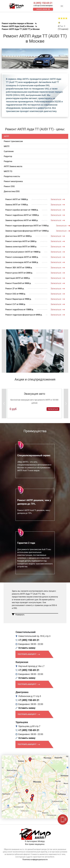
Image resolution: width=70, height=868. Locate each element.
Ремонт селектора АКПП (16, 241)
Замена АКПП (12, 205)
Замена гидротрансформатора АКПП (22, 231)
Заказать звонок (42, 9)
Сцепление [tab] (9, 151)
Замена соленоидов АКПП (17, 262)
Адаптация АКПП (13, 278)
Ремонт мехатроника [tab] (13, 181)
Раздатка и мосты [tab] (12, 176)
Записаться (56, 199)
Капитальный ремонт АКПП (18, 252)
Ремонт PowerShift (14, 283)
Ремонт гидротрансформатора (19, 315)
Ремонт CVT (11, 304)
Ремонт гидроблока (14, 310)
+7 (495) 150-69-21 (29, 640)
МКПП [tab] (7, 146)
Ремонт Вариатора (14, 299)
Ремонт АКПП (12, 199)
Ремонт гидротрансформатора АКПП (22, 226)
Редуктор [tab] (8, 156)
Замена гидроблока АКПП (17, 220)
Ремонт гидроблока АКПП (17, 215)
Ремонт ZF (10, 289)
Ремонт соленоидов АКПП (17, 257)
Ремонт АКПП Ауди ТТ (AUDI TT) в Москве (21, 29)
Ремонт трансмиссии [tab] (13, 141)
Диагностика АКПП (14, 236)
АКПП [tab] (6, 136)
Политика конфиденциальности (35, 860)
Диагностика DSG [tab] (12, 191)
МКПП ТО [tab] (8, 171)
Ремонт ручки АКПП (14, 273)
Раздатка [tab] (8, 161)
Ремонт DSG (11, 294)
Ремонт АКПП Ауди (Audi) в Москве (18, 26)
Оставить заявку (27, 648)
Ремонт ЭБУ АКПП (14, 268)
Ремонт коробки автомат (17, 210)
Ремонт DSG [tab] (9, 186)
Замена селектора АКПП (16, 247)
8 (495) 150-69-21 (43, 3)
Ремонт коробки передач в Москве (18, 23)
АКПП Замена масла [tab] (13, 166)
